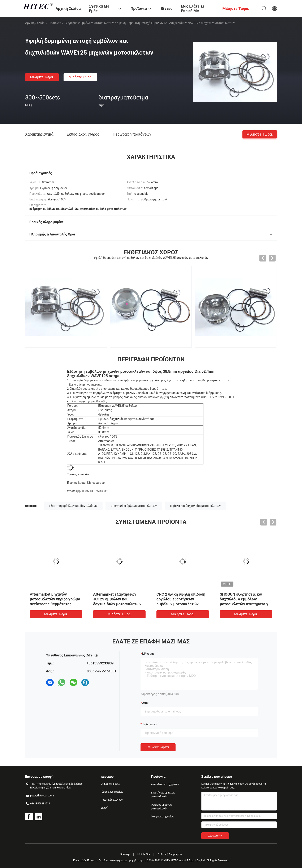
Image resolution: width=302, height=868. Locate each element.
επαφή (104, 808)
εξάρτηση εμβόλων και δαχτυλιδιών (73, 506)
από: (145, 703)
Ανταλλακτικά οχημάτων (165, 784)
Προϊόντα (55, 23)
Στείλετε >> (215, 836)
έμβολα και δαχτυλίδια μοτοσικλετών (195, 506)
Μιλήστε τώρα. (42, 77)
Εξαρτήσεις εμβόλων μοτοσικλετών (89, 23)
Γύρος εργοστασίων (112, 792)
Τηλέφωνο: (150, 724)
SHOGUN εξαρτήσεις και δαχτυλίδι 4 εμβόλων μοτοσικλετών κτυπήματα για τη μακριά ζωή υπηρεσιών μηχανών (246, 604)
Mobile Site (144, 854)
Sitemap (125, 854)
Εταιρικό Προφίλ (110, 784)
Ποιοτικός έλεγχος (112, 800)
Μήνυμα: (148, 654)
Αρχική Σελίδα (35, 23)
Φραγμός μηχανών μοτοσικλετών (161, 807)
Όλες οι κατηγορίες (162, 817)
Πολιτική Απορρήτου (170, 854)
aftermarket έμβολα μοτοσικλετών (134, 506)
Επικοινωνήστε (158, 747)
